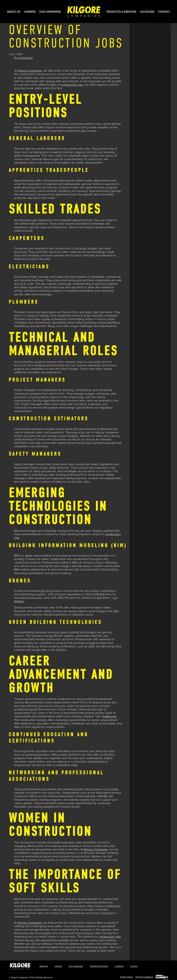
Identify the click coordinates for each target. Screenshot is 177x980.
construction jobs (72, 83)
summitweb (25, 56)
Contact (164, 11)
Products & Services (121, 11)
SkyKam (19, 600)
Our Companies (50, 11)
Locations (147, 11)
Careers (30, 11)
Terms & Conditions (143, 975)
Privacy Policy (124, 975)
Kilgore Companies (30, 69)
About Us (14, 11)
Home (84, 11)
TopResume (109, 715)
